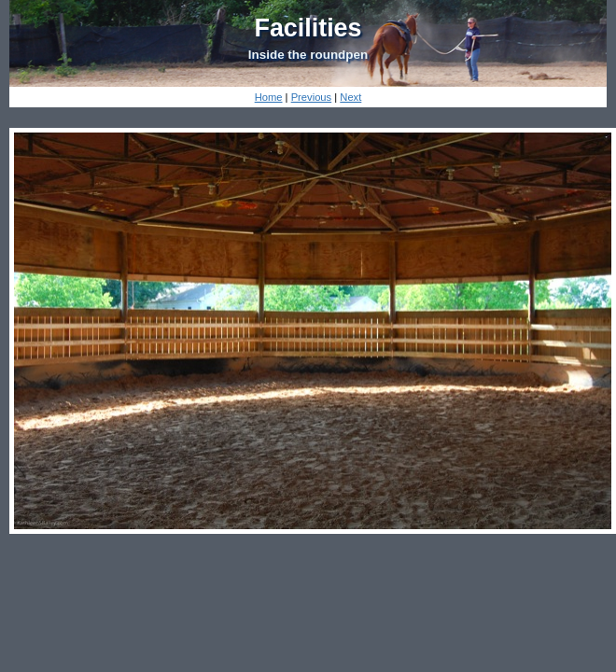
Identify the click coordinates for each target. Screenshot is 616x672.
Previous (312, 97)
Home (269, 97)
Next (350, 97)
